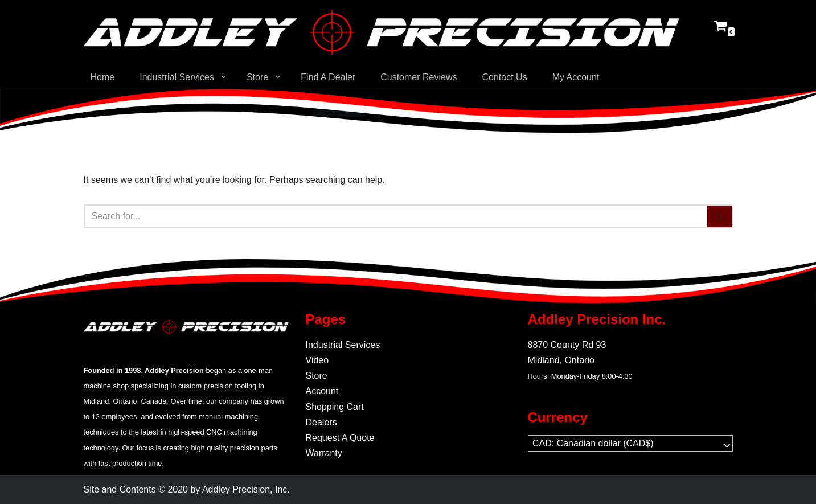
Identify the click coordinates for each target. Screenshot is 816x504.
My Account (576, 77)
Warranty (324, 453)
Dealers (321, 422)
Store (317, 376)
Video (317, 360)
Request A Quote (340, 438)
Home (103, 77)
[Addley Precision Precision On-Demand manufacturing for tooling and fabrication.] (382, 32)
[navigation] (630, 443)
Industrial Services (343, 345)
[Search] (395, 216)
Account (322, 391)
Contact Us (504, 77)
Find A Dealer (328, 77)
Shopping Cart (335, 407)
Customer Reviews (419, 77)
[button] (224, 77)
